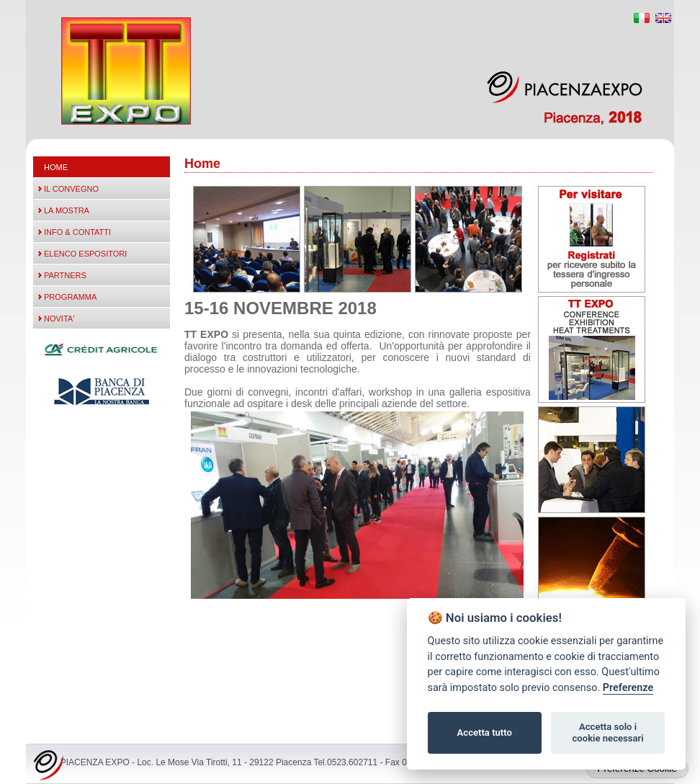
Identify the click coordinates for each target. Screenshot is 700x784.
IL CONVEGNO (71, 189)
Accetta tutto (485, 732)
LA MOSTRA (67, 210)
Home (56, 167)
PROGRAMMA (70, 297)
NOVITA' (59, 318)
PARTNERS (65, 275)
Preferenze (628, 688)
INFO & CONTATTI (77, 232)
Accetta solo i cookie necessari (607, 732)
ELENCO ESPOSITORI (85, 254)
